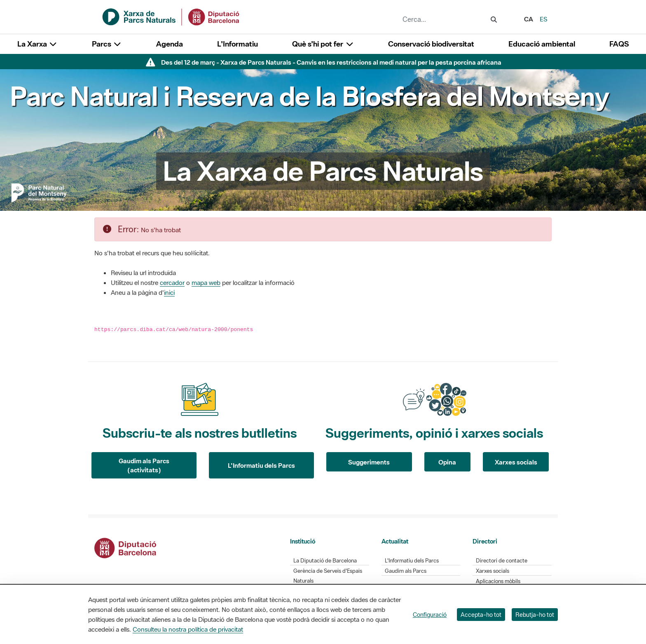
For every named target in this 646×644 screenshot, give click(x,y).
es (544, 19)
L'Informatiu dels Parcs (261, 465)
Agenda (170, 44)
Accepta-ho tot (481, 615)
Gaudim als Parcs (406, 571)
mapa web (206, 282)
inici (169, 292)
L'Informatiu (238, 44)
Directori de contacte (502, 561)
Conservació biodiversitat (431, 44)
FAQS (619, 44)
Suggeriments (369, 462)
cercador (172, 282)
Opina (447, 462)
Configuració (430, 615)
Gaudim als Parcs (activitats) (144, 465)
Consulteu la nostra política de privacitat (188, 629)
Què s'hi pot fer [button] (323, 44)
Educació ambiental (542, 44)
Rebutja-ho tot (535, 615)
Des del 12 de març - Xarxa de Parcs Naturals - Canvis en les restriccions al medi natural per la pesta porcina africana (331, 62)
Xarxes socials (516, 462)
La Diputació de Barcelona (325, 561)
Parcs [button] (107, 44)
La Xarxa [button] (37, 44)
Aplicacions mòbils (498, 581)
